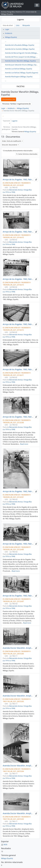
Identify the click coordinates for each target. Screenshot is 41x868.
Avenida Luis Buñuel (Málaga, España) (19, 69)
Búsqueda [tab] (26, 25)
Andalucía (9, 33)
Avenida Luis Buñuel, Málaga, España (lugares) (22, 73)
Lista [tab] (18, 25)
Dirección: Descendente (10, 145)
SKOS (4, 845)
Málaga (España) (11, 37)
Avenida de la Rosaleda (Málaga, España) (20, 45)
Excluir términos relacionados (27, 154)
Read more (24, 444)
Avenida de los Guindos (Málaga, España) (20, 49)
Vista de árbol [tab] (8, 25)
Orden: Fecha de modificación (12, 141)
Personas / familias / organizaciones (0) (16, 104)
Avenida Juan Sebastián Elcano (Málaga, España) (22, 65)
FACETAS (21, 86)
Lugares (20, 19)
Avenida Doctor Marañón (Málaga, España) (20, 61)
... (6, 41)
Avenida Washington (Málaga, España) (19, 77)
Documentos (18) (9, 99)
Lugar (7, 29)
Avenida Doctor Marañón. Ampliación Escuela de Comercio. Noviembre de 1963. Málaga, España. (18, 648)
